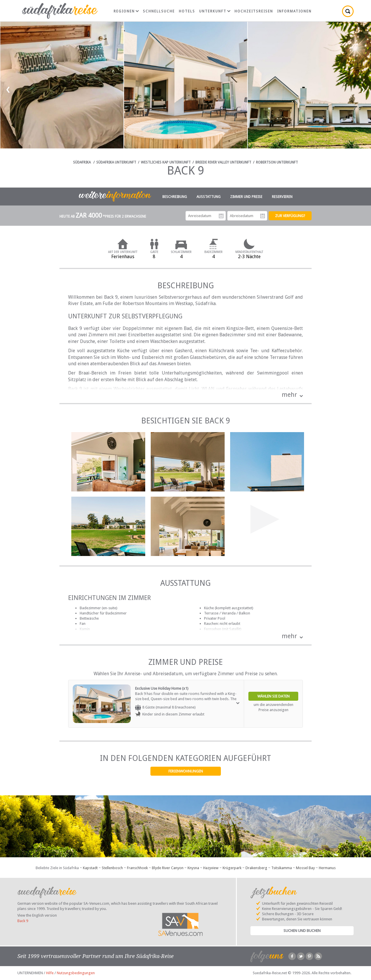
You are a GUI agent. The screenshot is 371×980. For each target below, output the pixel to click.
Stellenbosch (112, 868)
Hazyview (211, 868)
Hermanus (327, 868)
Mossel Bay (305, 868)
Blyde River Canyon (168, 868)
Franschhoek (137, 868)
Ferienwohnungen (186, 771)
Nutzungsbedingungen (76, 973)
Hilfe (50, 973)
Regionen (126, 11)
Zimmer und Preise (246, 197)
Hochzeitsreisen (254, 11)
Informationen (294, 11)
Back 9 (23, 921)
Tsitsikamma (282, 868)
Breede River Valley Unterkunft (223, 162)
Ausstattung (209, 197)
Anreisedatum (221, 216)
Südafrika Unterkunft (116, 162)
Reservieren (282, 197)
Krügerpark (232, 868)
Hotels (187, 11)
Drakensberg (256, 868)
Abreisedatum (263, 216)
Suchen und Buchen (302, 931)
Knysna (193, 868)
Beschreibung (175, 197)
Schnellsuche (159, 11)
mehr (289, 395)
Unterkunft (215, 11)
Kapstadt (90, 868)
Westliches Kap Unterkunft (166, 162)
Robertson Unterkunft (277, 162)
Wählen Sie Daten (273, 696)
